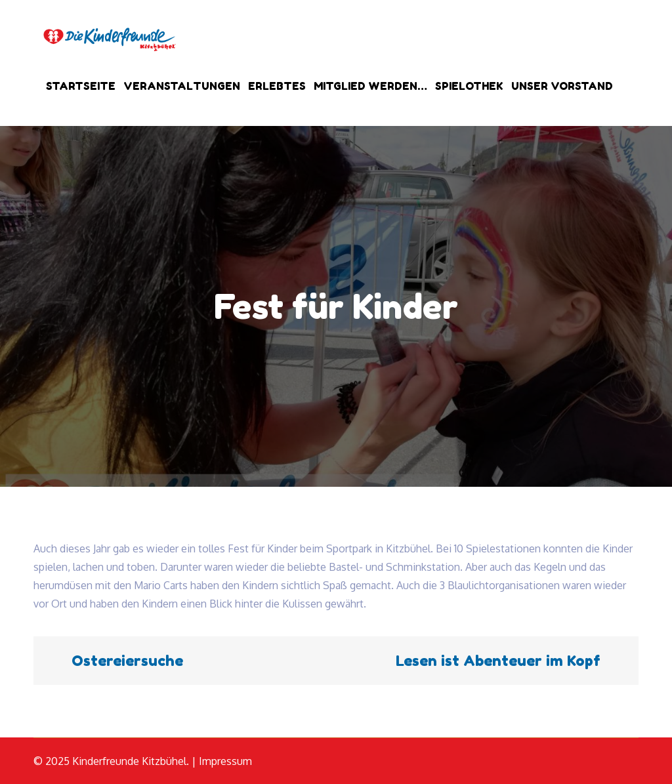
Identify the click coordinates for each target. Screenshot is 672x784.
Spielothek (469, 86)
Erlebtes (277, 86)
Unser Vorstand (562, 86)
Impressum (225, 761)
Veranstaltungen (182, 86)
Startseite (81, 86)
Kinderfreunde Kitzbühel (129, 761)
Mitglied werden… (370, 86)
